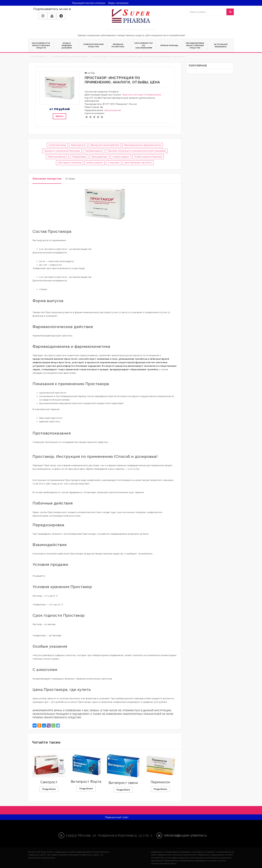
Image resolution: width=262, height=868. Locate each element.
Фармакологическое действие (105, 145)
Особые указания (95, 163)
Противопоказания (94, 151)
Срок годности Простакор (70, 163)
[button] (43, 16)
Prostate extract (153, 95)
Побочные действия (57, 157)
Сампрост (49, 782)
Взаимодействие (99, 157)
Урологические (113, 110)
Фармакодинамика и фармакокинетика (143, 145)
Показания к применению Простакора (62, 151)
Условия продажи (121, 157)
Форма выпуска (78, 145)
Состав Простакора (57, 145)
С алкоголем (114, 163)
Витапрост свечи (123, 783)
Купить (59, 116)
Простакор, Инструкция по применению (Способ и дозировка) (137, 151)
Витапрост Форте (86, 782)
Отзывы (70, 179)
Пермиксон (160, 782)
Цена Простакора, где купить (138, 163)
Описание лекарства (47, 179)
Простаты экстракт (133, 95)
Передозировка (79, 157)
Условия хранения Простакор (148, 157)
